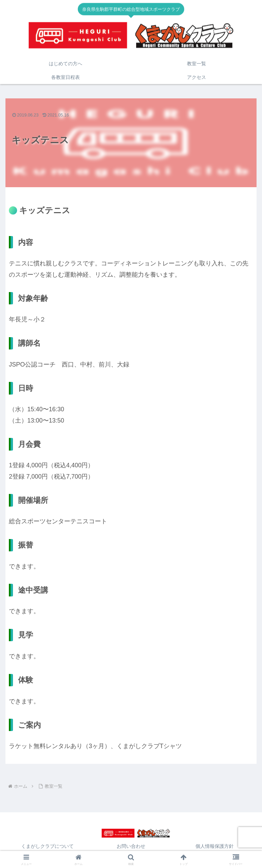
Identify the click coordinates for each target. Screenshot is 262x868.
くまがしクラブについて (47, 846)
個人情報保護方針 (215, 846)
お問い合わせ (131, 846)
